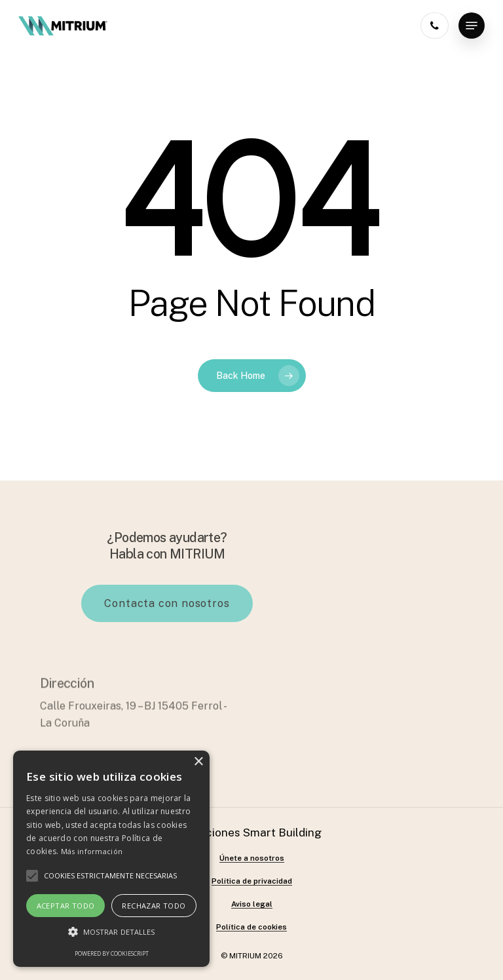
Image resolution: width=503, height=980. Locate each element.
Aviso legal (252, 904)
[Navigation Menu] (472, 26)
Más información (92, 851)
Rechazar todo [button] (154, 906)
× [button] (198, 762)
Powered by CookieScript (112, 953)
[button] (111, 932)
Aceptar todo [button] (66, 906)
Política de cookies (251, 927)
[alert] (111, 859)
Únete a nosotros (252, 858)
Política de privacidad (252, 881)
